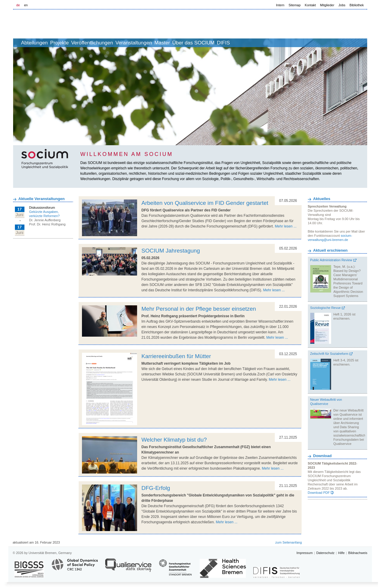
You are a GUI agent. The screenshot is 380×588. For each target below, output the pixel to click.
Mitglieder (327, 5)
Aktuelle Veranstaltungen (42, 199)
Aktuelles (322, 199)
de (18, 5)
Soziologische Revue (326, 308)
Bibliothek (357, 5)
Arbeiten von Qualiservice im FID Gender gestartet (205, 203)
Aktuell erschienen (331, 250)
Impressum (305, 553)
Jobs (342, 5)
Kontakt (310, 5)
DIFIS (273, 43)
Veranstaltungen (163, 43)
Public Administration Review (331, 260)
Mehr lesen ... (286, 226)
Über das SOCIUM (236, 43)
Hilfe (341, 553)
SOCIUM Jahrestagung (171, 251)
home (20, 43)
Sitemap (294, 5)
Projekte (76, 43)
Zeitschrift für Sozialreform (329, 354)
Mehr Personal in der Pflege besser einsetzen (199, 309)
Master (198, 43)
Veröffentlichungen (115, 43)
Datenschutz (325, 553)
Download (322, 456)
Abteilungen (44, 43)
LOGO (59, 24)
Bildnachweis (358, 553)
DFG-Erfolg (156, 488)
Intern (280, 5)
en (26, 5)
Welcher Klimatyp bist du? (174, 440)
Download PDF (319, 493)
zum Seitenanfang (289, 542)
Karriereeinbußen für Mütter (176, 356)
